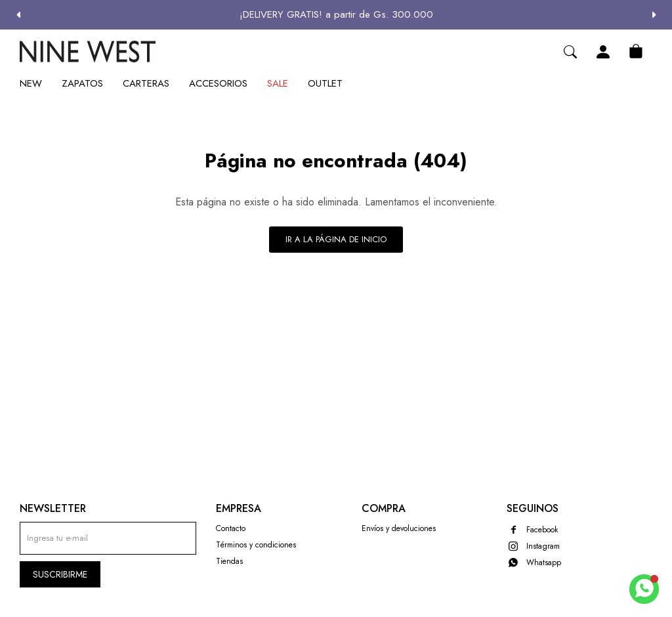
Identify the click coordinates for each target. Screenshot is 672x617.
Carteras (146, 83)
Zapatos (82, 83)
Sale (278, 83)
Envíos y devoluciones (399, 528)
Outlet (325, 83)
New (31, 83)
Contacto (231, 528)
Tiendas (229, 561)
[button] (654, 15)
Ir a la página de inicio (336, 239)
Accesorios (218, 83)
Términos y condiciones (256, 545)
